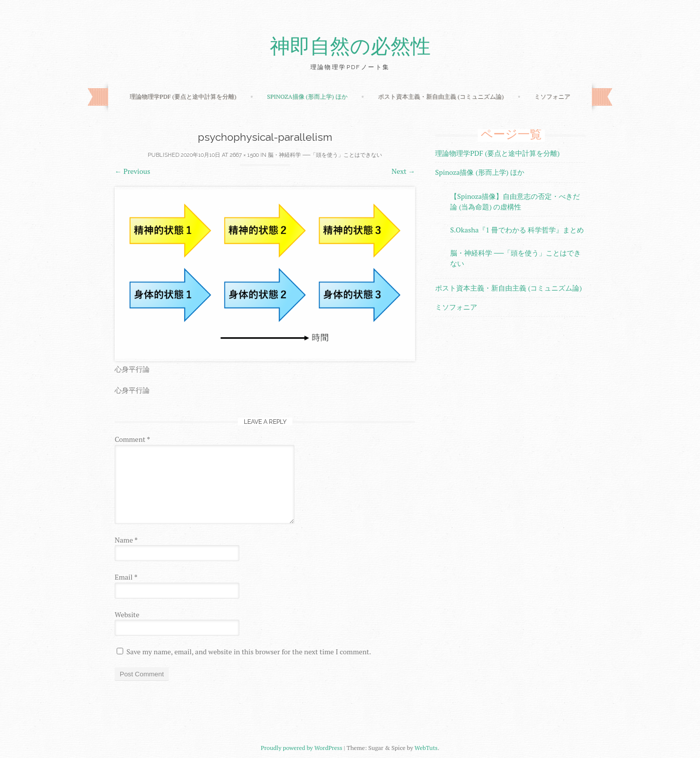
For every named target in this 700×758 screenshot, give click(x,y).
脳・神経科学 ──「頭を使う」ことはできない (325, 155)
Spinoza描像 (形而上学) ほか (307, 96)
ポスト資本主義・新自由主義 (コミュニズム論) (441, 96)
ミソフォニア (552, 96)
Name (126, 540)
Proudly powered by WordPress (302, 748)
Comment (132, 439)
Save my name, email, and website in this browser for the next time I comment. (249, 652)
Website (127, 614)
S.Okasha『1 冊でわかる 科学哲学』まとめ (517, 230)
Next (403, 171)
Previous (132, 171)
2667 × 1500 (244, 155)
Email (126, 577)
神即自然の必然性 (350, 47)
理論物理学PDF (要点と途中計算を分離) (183, 96)
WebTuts (426, 748)
